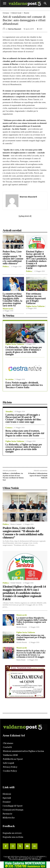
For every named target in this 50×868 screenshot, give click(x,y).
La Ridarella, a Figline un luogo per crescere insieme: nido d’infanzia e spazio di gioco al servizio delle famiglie (24, 351)
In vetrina (9, 379)
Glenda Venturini (16, 583)
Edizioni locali (16, 13)
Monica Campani (16, 524)
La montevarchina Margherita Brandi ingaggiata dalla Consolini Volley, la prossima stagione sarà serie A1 (12, 300)
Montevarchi (8, 309)
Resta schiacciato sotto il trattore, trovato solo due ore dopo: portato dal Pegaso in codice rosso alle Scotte (25, 433)
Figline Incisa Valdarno (35, 306)
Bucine (27, 13)
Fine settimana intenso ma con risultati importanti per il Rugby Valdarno (36, 298)
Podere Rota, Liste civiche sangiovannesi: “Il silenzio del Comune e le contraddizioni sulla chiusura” (13, 258)
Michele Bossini (22, 627)
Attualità (9, 412)
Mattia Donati (21, 660)
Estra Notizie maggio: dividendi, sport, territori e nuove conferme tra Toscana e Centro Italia (24, 385)
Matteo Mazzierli (15, 29)
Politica (6, 267)
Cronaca (6, 13)
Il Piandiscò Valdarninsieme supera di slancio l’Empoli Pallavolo (38, 476)
